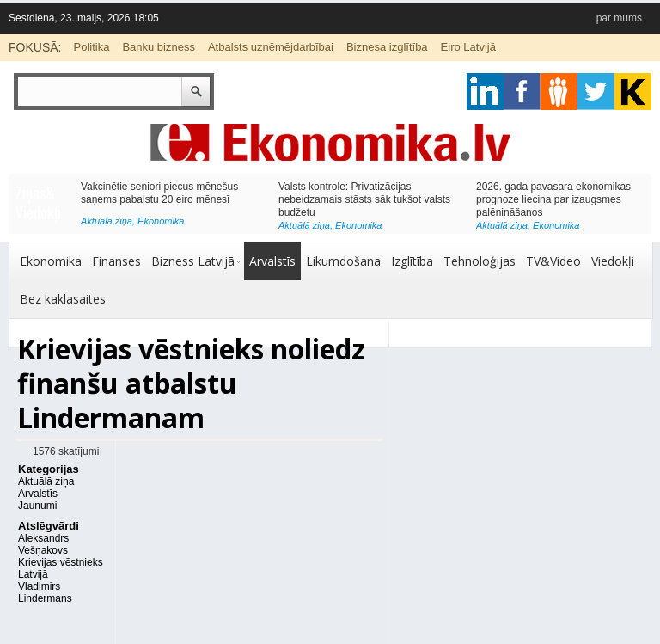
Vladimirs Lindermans (45, 592)
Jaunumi (37, 506)
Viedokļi (613, 261)
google (485, 92)
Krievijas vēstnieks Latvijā (61, 568)
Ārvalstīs (272, 261)
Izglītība (412, 261)
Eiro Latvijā (468, 47)
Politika (91, 47)
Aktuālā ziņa (107, 221)
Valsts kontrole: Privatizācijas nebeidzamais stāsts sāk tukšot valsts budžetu (364, 199)
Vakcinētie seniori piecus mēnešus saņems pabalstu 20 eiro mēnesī (159, 193)
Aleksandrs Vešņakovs (43, 544)
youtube (633, 92)
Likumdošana (343, 261)
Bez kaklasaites (63, 299)
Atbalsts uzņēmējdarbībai (271, 47)
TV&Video (553, 261)
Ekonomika (161, 221)
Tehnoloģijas (480, 261)
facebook (522, 92)
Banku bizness (159, 47)
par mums (619, 18)
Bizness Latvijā (193, 261)
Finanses (116, 261)
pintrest (559, 92)
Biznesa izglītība (387, 47)
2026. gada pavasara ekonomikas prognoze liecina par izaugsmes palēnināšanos (553, 199)
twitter (596, 92)
